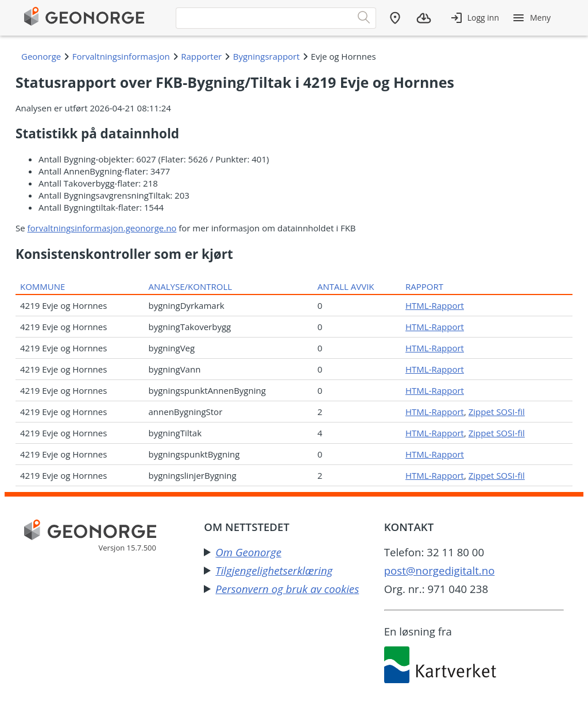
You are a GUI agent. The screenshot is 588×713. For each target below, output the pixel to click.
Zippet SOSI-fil (497, 412)
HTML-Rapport (435, 305)
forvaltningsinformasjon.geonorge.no (102, 228)
